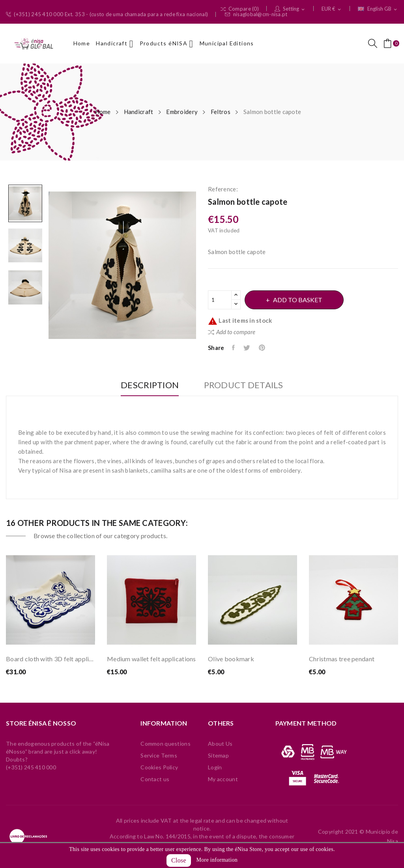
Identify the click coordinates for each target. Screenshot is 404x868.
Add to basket (298, 300)
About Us (220, 744)
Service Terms (159, 755)
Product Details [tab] (244, 385)
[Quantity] (220, 300)
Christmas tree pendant (342, 659)
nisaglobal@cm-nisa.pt (256, 14)
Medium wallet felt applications (151, 659)
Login (215, 767)
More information (217, 860)
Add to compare (232, 332)
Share (234, 348)
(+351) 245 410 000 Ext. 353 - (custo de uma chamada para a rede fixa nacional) (107, 14)
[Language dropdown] (378, 9)
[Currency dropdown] (332, 9)
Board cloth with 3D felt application (50, 659)
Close (179, 860)
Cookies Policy (159, 767)
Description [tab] (150, 385)
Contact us (155, 779)
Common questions (165, 744)
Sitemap (218, 755)
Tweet (247, 348)
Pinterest (263, 348)
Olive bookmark (231, 659)
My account (223, 779)
